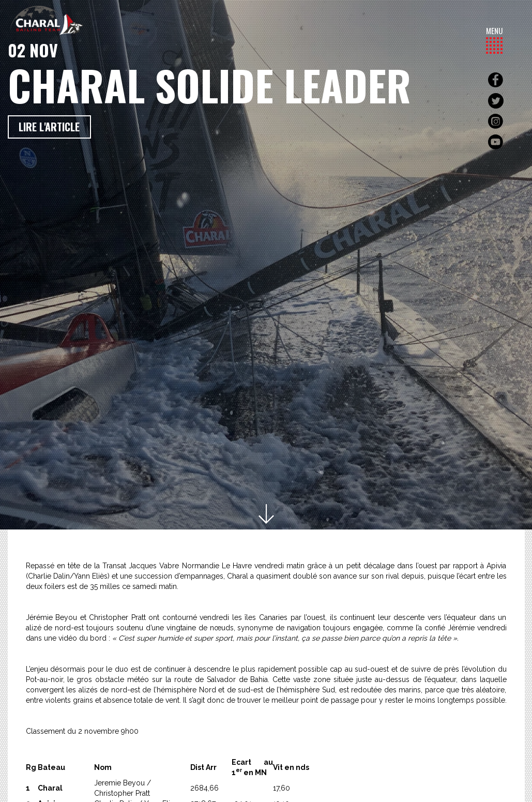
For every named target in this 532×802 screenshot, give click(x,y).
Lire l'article (49, 127)
